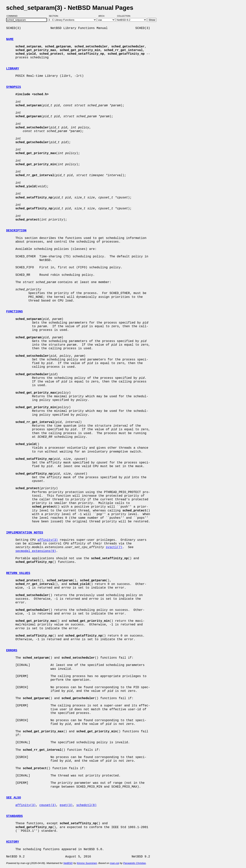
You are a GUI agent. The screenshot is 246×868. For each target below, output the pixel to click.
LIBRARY (13, 69)
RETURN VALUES (18, 573)
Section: (54, 16)
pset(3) (66, 805)
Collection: (124, 16)
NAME (10, 39)
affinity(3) (48, 540)
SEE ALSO (14, 798)
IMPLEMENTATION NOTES (25, 533)
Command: (13, 16)
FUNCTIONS (14, 312)
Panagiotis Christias (135, 863)
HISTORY (13, 842)
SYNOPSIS (14, 87)
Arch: (103, 16)
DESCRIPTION (16, 231)
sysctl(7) (114, 547)
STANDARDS (14, 816)
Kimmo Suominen (87, 863)
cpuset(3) (48, 805)
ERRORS (12, 651)
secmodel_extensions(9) (36, 551)
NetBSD (68, 863)
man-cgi (114, 863)
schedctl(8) (86, 805)
